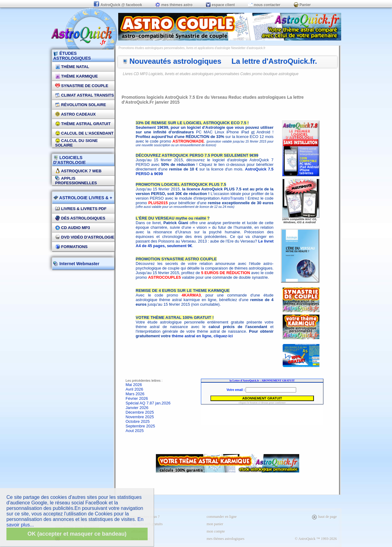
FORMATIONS (71, 247)
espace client (220, 5)
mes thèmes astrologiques (226, 539)
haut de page (324, 517)
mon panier (215, 524)
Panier (302, 5)
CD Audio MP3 (73, 228)
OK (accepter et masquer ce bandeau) (77, 534)
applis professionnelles (76, 181)
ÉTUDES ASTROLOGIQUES (72, 56)
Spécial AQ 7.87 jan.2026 (148, 403)
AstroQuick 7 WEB (78, 171)
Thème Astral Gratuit (83, 124)
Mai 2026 (134, 385)
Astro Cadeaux (75, 114)
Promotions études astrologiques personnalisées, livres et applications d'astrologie (174, 48)
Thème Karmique (77, 76)
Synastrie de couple (82, 86)
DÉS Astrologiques (80, 218)
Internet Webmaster (79, 264)
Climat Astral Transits (85, 95)
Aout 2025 (135, 431)
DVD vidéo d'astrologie (85, 237)
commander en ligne (222, 517)
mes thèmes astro (174, 5)
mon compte (216, 531)
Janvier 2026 (137, 408)
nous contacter (264, 5)
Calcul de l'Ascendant (84, 133)
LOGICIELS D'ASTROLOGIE (70, 160)
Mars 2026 (135, 394)
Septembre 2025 (140, 426)
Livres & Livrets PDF (81, 209)
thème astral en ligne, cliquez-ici (202, 336)
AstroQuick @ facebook (118, 5)
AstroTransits (232, 198)
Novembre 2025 (140, 417)
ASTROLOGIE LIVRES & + (83, 198)
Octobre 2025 (138, 421)
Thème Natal (72, 67)
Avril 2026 (134, 389)
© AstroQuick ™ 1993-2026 (316, 539)
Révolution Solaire (81, 105)
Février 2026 (137, 398)
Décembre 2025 (140, 412)
